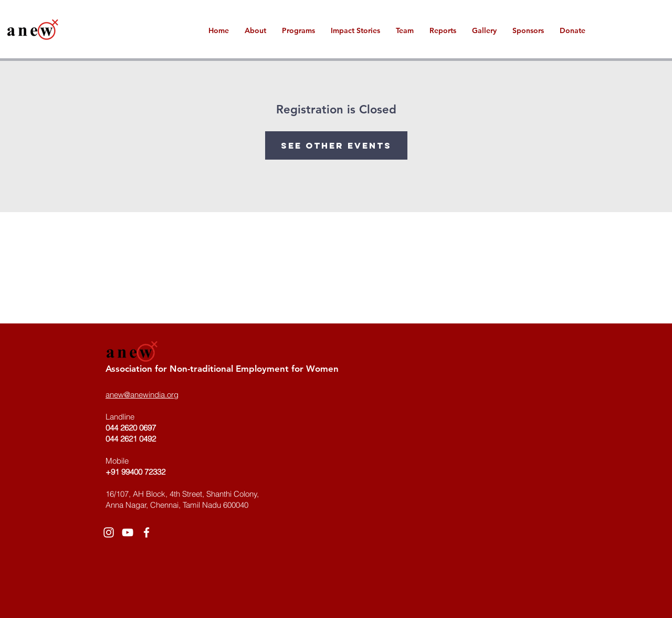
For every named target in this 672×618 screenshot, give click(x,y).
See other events (336, 145)
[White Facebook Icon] (146, 532)
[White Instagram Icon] (109, 532)
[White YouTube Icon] (128, 532)
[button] (355, 30)
